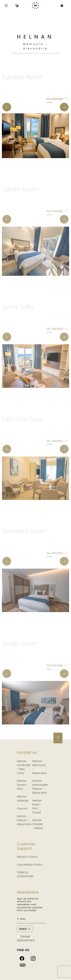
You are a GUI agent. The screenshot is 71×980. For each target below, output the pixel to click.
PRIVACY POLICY (27, 857)
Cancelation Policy (30, 865)
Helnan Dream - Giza (23, 785)
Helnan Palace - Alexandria (24, 820)
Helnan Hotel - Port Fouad (37, 806)
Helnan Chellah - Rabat (38, 824)
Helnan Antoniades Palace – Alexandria (40, 787)
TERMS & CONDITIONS (25, 874)
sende (25, 929)
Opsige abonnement (26, 938)
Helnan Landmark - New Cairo (24, 767)
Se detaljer (57, 100)
